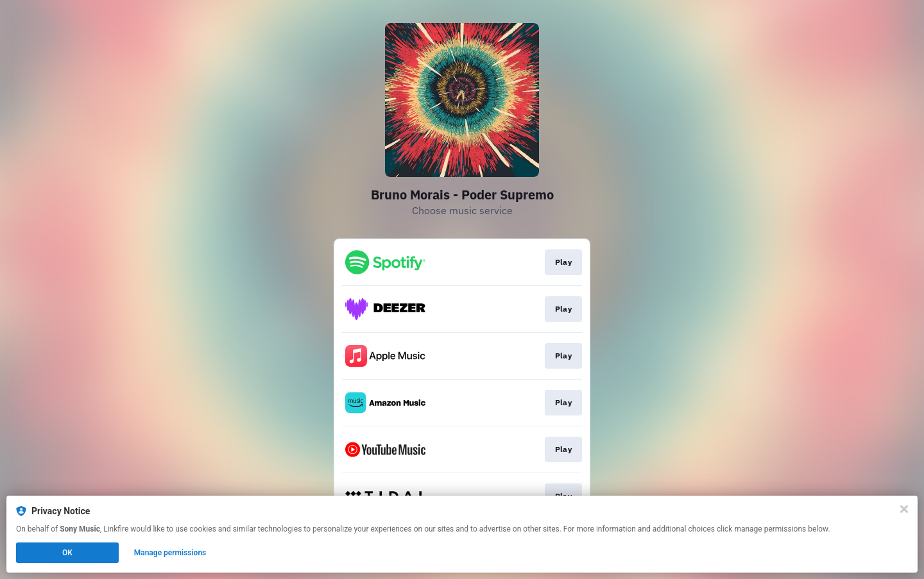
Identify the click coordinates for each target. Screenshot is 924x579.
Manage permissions (170, 553)
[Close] (904, 509)
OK (67, 553)
